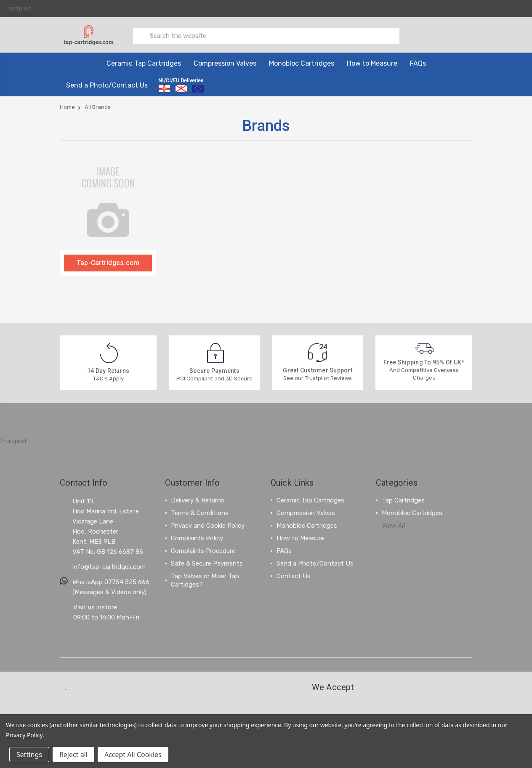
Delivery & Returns (198, 500)
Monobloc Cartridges (302, 63)
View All (394, 525)
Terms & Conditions (200, 513)
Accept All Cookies (133, 755)
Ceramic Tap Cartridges (144, 63)
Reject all (73, 755)
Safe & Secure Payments (207, 563)
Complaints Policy (197, 538)
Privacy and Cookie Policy (208, 525)
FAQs (418, 63)
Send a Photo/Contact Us (107, 85)
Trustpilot (18, 9)
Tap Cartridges (403, 500)
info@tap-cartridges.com (109, 566)
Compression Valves (225, 63)
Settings (29, 755)
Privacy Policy (24, 735)
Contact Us (294, 576)
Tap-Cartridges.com (108, 262)
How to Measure (372, 63)
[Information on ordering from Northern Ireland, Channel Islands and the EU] (181, 85)
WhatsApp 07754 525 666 (111, 582)
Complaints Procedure (203, 550)
